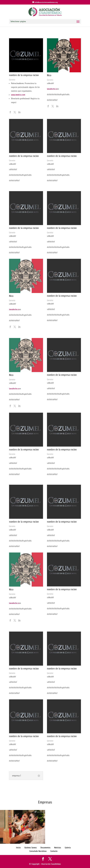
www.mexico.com (18, 95)
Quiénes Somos (31, 848)
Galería (68, 848)
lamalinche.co (52, 89)
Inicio (18, 848)
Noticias (58, 848)
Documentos (46, 848)
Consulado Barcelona (38, 851)
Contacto (54, 851)
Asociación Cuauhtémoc (51, 864)
